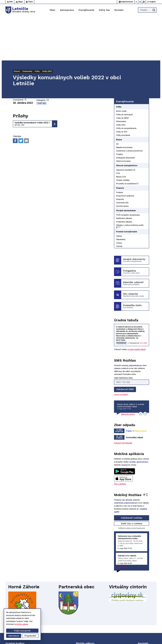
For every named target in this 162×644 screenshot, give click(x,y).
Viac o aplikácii (120, 440)
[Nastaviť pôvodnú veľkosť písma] (140, 2)
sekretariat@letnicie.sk (147, 627)
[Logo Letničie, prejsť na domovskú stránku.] (20, 10)
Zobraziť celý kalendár (123, 399)
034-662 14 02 (144, 622)
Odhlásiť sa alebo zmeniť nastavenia (132, 484)
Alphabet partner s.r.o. (91, 638)
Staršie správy (122, 523)
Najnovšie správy (128, 370)
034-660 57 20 (144, 625)
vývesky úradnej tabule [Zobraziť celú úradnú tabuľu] (136, 305)
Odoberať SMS (125, 345)
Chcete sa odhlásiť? (121, 350)
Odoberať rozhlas (132, 473)
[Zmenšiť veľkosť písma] (136, 2)
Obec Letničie (121, 638)
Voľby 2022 (42, 59)
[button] (141, 369)
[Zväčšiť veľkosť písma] (144, 2)
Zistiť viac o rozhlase (132, 479)
